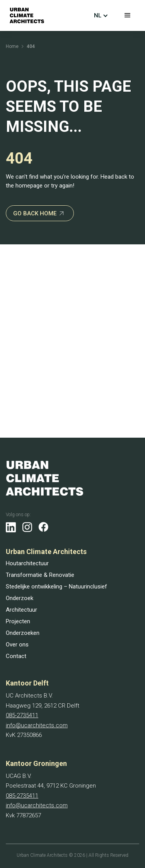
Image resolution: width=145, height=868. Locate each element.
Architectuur (21, 610)
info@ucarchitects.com (37, 725)
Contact (16, 656)
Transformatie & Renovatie (40, 575)
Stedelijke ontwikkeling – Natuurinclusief (56, 587)
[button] (128, 15)
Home (12, 46)
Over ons (17, 645)
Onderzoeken (23, 633)
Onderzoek (20, 598)
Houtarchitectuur (27, 563)
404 (31, 46)
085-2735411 (22, 715)
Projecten (18, 621)
